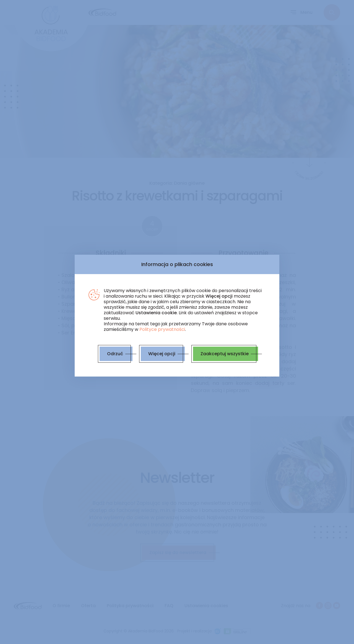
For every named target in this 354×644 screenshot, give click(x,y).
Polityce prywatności (162, 329)
